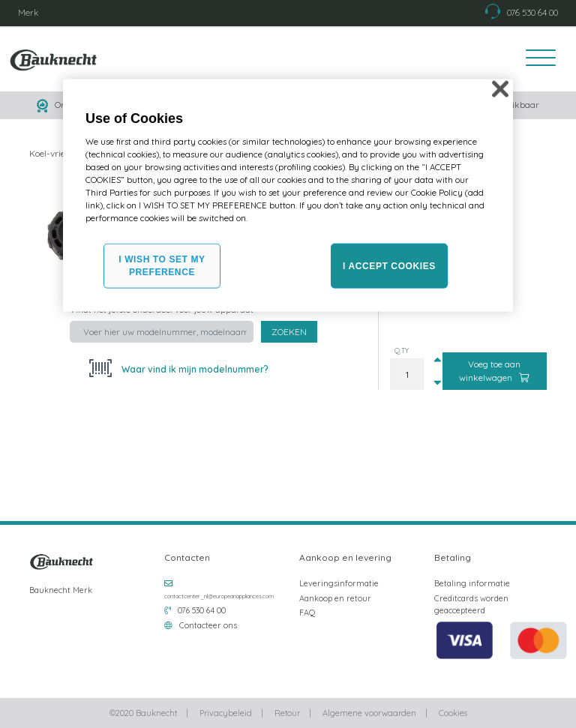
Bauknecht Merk (61, 590)
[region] (288, 195)
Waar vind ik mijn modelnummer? (194, 369)
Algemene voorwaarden (369, 713)
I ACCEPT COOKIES (389, 265)
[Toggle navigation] (536, 59)
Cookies (453, 713)
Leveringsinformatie (339, 583)
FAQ (307, 613)
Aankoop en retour (335, 598)
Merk (28, 12)
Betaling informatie (472, 583)
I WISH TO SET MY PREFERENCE (162, 266)
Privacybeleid (226, 713)
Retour (287, 713)
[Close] (500, 88)
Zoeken (289, 332)
